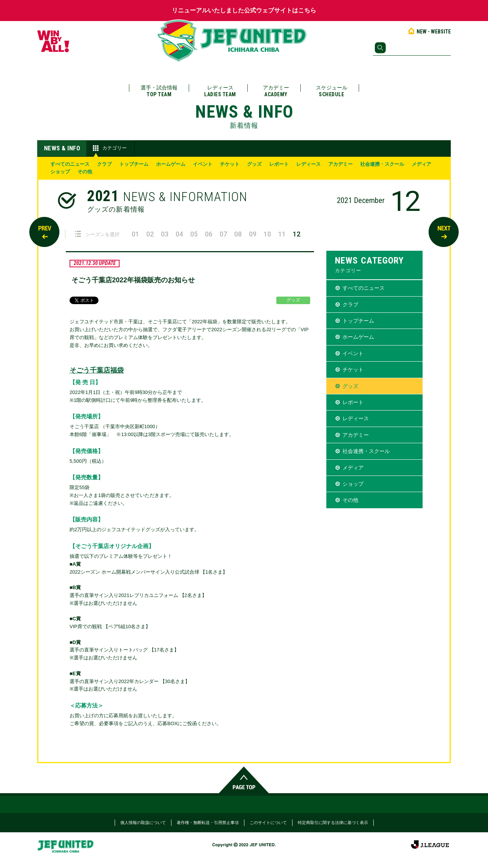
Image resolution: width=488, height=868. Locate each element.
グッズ (254, 164)
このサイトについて (268, 823)
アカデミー (276, 91)
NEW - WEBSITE (429, 32)
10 (267, 234)
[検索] (412, 48)
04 (179, 234)
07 (223, 234)
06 (209, 234)
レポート (279, 164)
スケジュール (332, 91)
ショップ (60, 172)
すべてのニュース (70, 164)
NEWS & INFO (62, 148)
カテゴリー (109, 148)
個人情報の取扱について (143, 823)
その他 (85, 172)
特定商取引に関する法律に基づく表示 (333, 823)
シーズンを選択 (97, 234)
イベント (203, 164)
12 (297, 234)
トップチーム (134, 164)
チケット (230, 164)
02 (150, 234)
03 (165, 234)
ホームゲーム (171, 164)
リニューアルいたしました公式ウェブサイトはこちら (244, 10)
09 (253, 234)
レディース (220, 91)
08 (238, 234)
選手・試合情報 (159, 91)
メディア (421, 164)
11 (282, 234)
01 (135, 234)
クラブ (104, 164)
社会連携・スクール (382, 164)
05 (194, 234)
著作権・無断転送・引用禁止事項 (208, 823)
